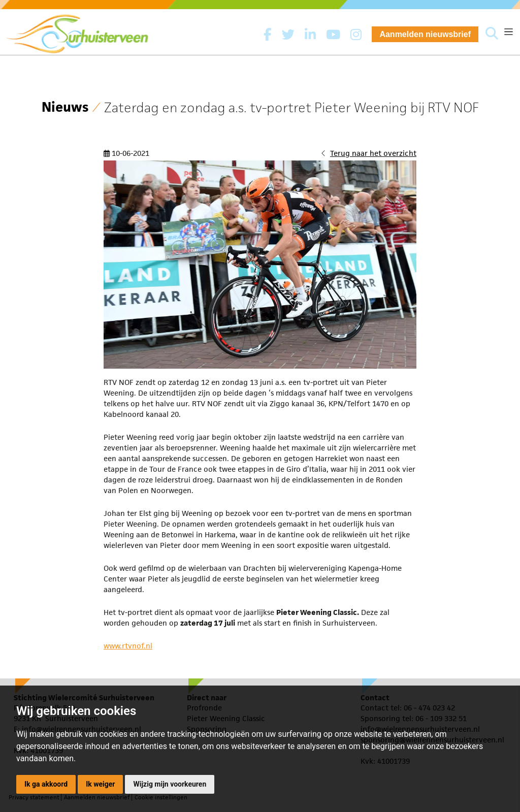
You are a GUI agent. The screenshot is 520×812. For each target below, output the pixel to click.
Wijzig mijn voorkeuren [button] (170, 784)
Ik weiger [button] (100, 784)
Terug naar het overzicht (373, 153)
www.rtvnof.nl (128, 646)
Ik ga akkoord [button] (46, 784)
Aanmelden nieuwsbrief (425, 34)
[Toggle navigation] (509, 32)
